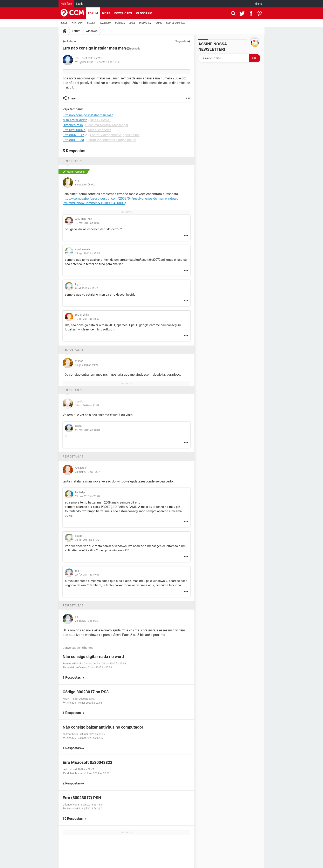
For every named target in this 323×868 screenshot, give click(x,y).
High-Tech (66, 4)
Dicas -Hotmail (101, 120)
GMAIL (159, 23)
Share (72, 98)
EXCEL (132, 23)
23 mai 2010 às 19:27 (87, 472)
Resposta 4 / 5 (73, 456)
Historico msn (73, 125)
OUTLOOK (120, 23)
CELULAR (92, 23)
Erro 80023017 (73, 135)
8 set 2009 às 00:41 (86, 185)
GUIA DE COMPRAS (176, 23)
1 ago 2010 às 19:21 (87, 365)
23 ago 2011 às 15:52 (88, 253)
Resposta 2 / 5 (73, 350)
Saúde (80, 4)
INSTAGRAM (145, 23)
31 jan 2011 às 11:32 (87, 540)
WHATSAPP (77, 23)
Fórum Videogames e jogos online (115, 135)
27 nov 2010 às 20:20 (87, 496)
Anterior (72, 41)
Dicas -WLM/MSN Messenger (107, 125)
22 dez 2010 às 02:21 (87, 621)
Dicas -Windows (100, 130)
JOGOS (64, 23)
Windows (92, 31)
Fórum (93, 13)
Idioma (259, 4)
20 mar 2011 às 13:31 (88, 430)
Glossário (144, 13)
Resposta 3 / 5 (73, 390)
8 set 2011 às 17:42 (87, 288)
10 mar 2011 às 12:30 (88, 223)
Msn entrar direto (75, 120)
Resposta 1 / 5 (73, 161)
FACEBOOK (106, 23)
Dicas (106, 13)
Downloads (123, 13)
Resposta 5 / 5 (73, 605)
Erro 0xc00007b (74, 130)
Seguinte (181, 41)
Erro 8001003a (73, 140)
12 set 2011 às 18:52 (107, 62)
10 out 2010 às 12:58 (87, 405)
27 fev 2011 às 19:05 (87, 575)
